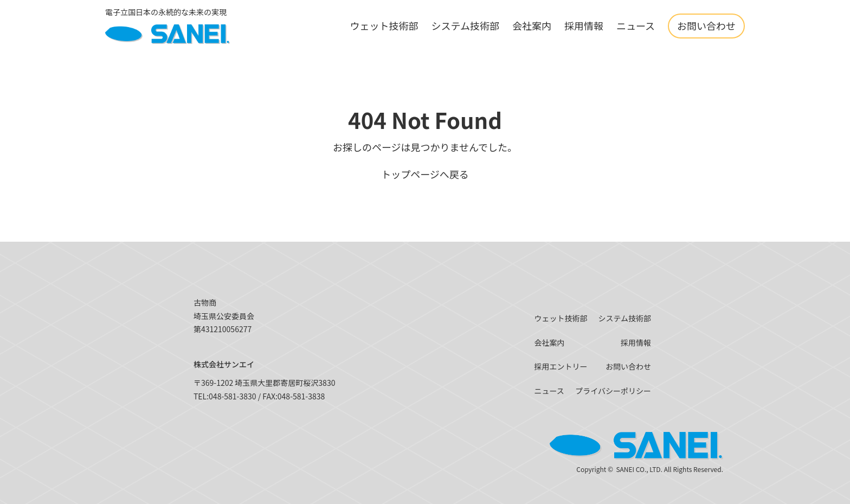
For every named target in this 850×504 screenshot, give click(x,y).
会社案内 (532, 25)
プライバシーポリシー (613, 391)
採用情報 (584, 25)
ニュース (636, 25)
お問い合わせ (706, 25)
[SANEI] (168, 26)
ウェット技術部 (384, 25)
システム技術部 (465, 25)
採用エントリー (561, 366)
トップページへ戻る (425, 174)
